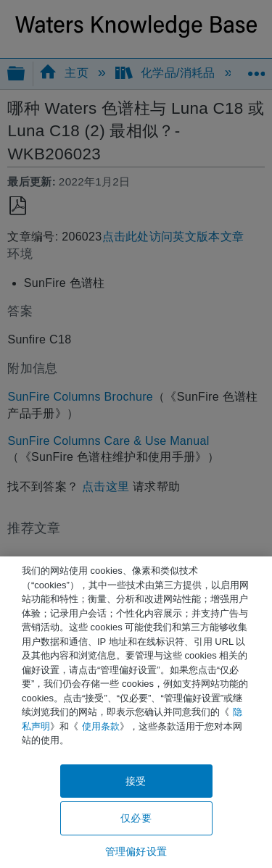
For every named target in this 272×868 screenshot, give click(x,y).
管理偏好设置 (136, 851)
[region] (136, 712)
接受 (136, 781)
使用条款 (101, 726)
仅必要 (136, 818)
